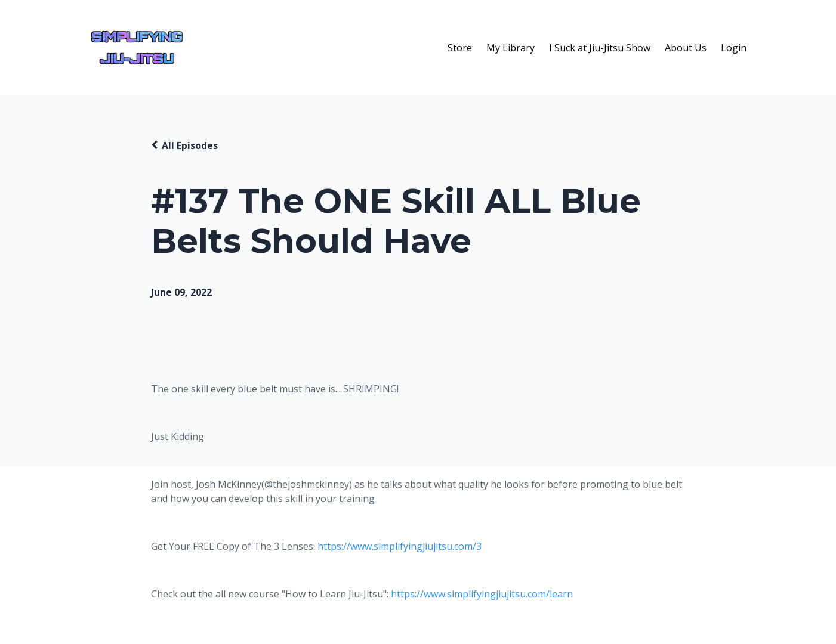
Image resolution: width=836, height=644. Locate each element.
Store (460, 48)
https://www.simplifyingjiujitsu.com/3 (400, 546)
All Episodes (190, 145)
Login (734, 48)
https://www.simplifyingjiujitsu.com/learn (482, 594)
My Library (510, 48)
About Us (686, 48)
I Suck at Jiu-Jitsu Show (600, 48)
